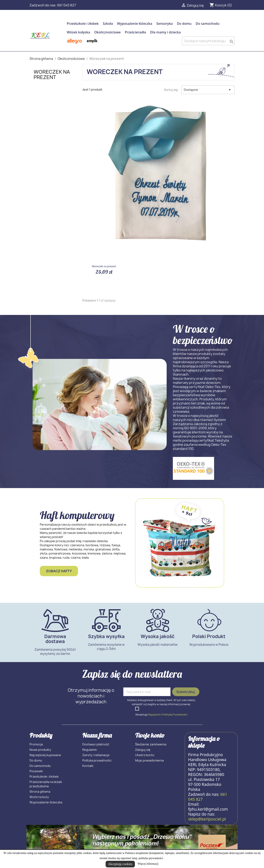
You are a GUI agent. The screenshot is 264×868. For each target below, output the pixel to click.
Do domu (184, 24)
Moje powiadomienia (149, 760)
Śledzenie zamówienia (151, 744)
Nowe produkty (40, 750)
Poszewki (36, 771)
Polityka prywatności (97, 760)
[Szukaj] (208, 41)
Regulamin (154, 715)
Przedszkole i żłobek (83, 24)
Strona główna (40, 792)
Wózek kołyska (78, 32)
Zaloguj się (143, 750)
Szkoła (108, 24)
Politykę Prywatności (175, 715)
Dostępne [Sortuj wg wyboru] (208, 90)
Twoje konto (150, 735)
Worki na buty (39, 797)
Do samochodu (207, 24)
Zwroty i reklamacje (96, 755)
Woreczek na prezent (52, 75)
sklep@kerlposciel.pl (207, 819)
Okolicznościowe (107, 32)
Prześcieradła (135, 32)
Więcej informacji (148, 864)
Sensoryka (165, 24)
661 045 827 (67, 5)
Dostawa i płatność (96, 744)
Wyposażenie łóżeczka (135, 24)
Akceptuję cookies (120, 864)
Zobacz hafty (59, 571)
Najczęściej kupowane (45, 755)
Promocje (36, 744)
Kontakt (88, 766)
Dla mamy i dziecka (165, 32)
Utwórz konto (145, 755)
